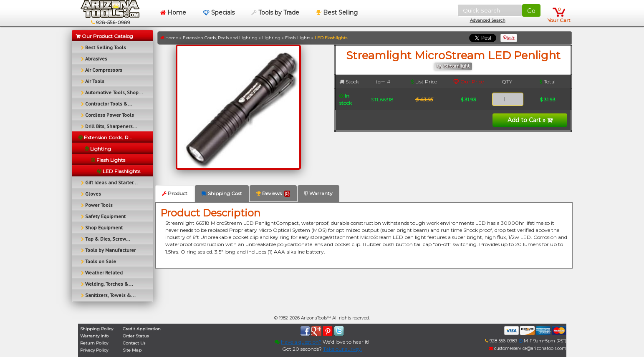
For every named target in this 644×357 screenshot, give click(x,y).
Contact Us (134, 343)
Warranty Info (94, 336)
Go (531, 11)
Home (173, 13)
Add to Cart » (530, 120)
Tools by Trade (275, 13)
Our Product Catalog (105, 36)
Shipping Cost (222, 193)
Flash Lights (298, 38)
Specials (219, 13)
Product (175, 193)
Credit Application (142, 329)
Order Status (136, 336)
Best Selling (337, 13)
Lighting (271, 38)
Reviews (273, 194)
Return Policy (94, 343)
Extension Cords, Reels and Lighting (220, 38)
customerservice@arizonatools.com (528, 348)
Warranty (318, 193)
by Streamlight (453, 66)
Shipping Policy (97, 329)
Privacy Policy (94, 350)
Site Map (132, 350)
